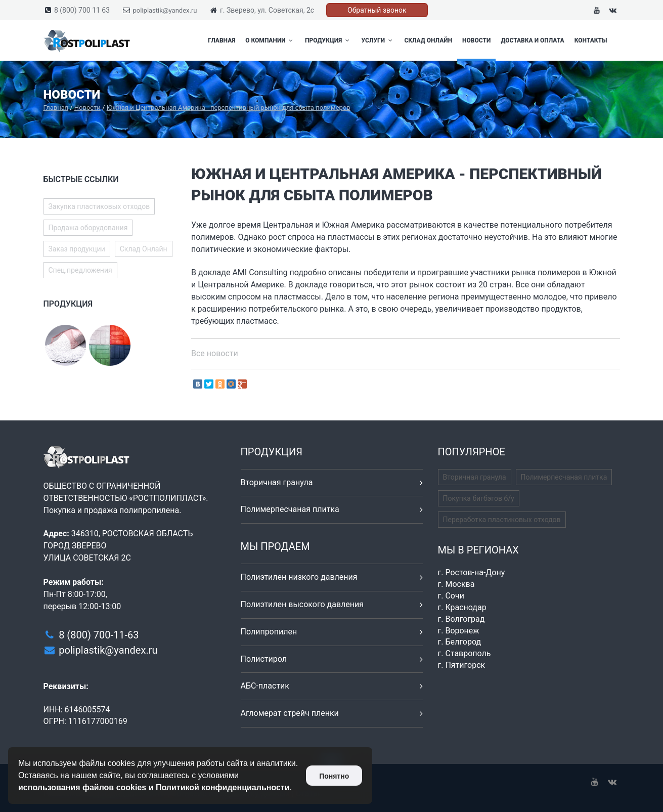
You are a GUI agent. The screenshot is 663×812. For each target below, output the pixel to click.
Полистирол (264, 659)
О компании (270, 40)
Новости (476, 40)
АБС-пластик (265, 686)
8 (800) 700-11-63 (99, 635)
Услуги (378, 40)
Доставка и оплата (532, 40)
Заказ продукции (77, 249)
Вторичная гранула (277, 482)
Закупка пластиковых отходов (99, 206)
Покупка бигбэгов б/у (479, 498)
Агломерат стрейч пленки (290, 713)
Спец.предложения (80, 270)
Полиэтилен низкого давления (299, 577)
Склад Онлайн (428, 40)
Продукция (328, 40)
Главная (222, 40)
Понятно (334, 776)
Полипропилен (269, 632)
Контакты (591, 40)
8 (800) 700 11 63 (82, 10)
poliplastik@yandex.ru (165, 10)
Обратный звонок (377, 10)
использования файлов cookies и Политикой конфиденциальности (154, 787)
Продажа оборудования (88, 228)
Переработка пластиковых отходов (502, 520)
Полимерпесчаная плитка (290, 509)
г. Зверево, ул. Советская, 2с (267, 10)
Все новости (215, 353)
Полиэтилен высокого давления (302, 604)
